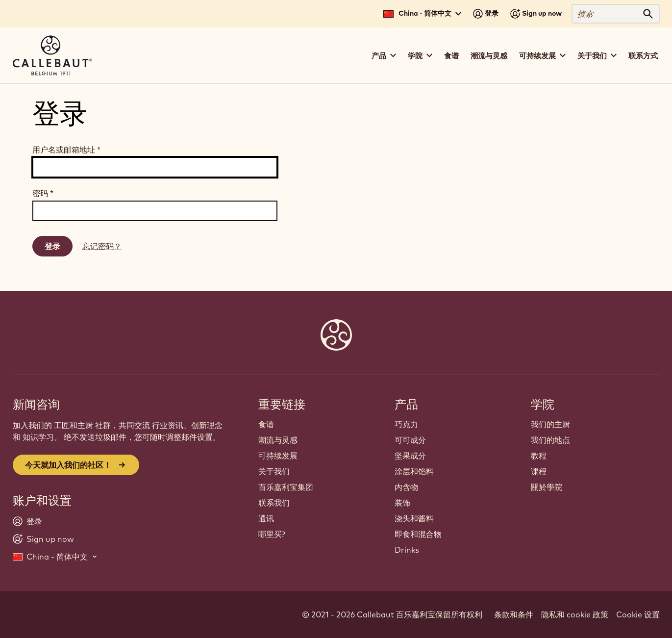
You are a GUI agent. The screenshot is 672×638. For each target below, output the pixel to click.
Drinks (407, 550)
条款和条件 (514, 614)
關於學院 (547, 487)
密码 (43, 193)
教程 (539, 456)
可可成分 (410, 440)
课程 (539, 471)
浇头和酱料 (414, 518)
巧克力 (406, 424)
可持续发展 (278, 456)
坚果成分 (410, 456)
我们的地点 (550, 440)
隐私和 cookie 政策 (575, 614)
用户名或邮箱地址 (66, 150)
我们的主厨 (550, 424)
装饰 (402, 503)
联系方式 (643, 56)
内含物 (406, 487)
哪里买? (272, 534)
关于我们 (274, 471)
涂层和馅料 (414, 471)
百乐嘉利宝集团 (286, 487)
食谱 (451, 56)
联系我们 (274, 503)
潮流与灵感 (489, 56)
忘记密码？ (102, 246)
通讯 (266, 518)
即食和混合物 (418, 534)
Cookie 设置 (638, 614)
